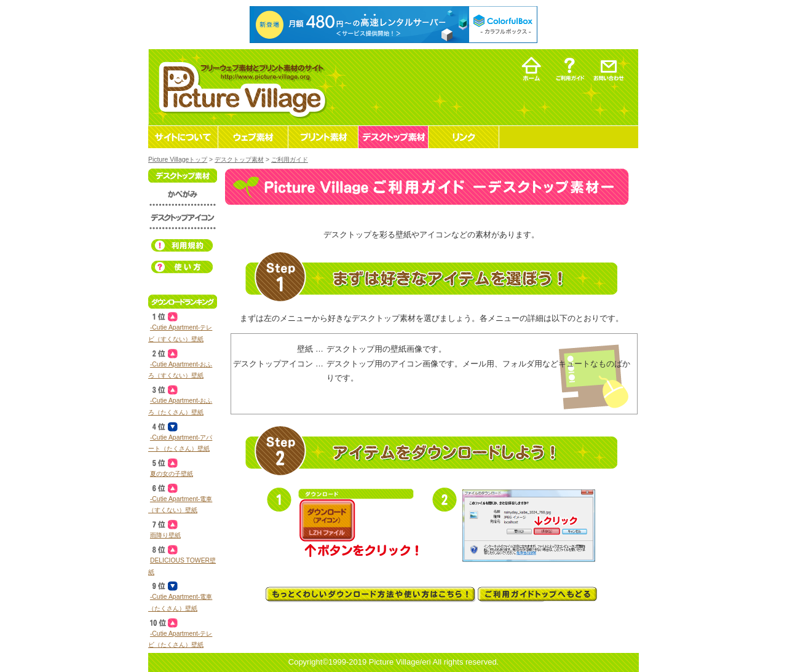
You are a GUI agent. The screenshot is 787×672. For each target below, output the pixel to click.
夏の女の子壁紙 (172, 474)
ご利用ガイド (290, 160)
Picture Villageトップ (178, 160)
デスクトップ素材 (239, 160)
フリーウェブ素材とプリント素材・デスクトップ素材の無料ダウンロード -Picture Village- (241, 87)
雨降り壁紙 (165, 535)
